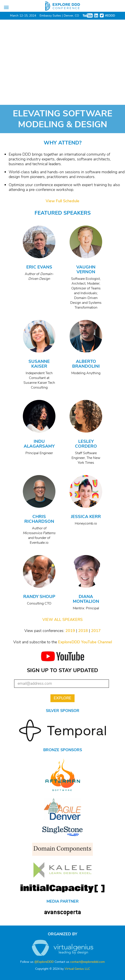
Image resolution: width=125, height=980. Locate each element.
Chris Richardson (39, 519)
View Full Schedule (62, 201)
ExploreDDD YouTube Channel (85, 642)
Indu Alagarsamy (39, 444)
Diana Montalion (86, 599)
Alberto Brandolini (86, 364)
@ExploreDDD (44, 962)
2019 (70, 631)
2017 (96, 631)
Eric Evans (39, 267)
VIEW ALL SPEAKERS (62, 620)
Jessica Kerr (86, 517)
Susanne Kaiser (39, 364)
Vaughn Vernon (86, 269)
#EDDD (110, 16)
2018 (83, 631)
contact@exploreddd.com (87, 962)
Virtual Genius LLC (77, 969)
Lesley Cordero (86, 444)
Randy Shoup (39, 597)
